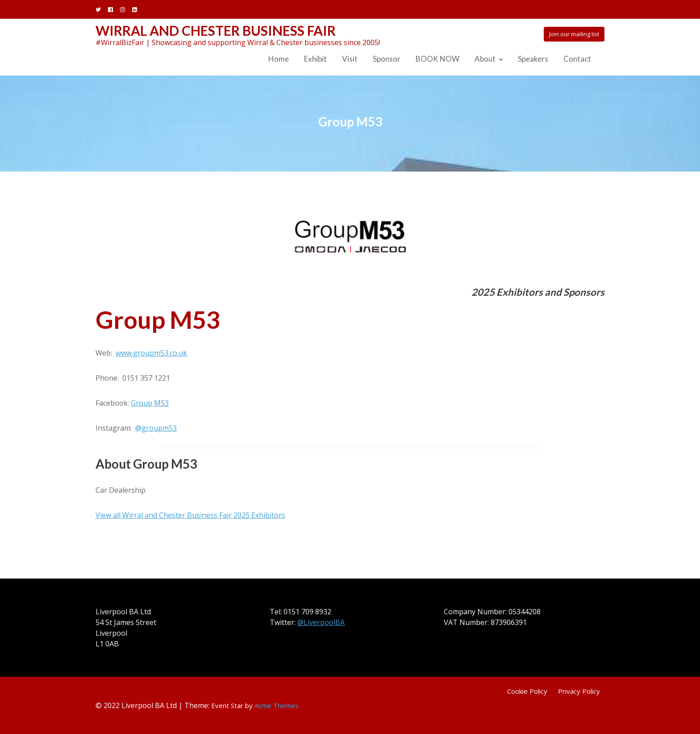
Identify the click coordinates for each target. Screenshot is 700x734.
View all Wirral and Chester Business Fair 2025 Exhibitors (190, 515)
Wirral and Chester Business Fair (216, 30)
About (485, 59)
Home (279, 59)
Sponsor (387, 59)
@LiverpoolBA (322, 622)
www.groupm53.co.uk (151, 353)
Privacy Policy (579, 691)
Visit (350, 59)
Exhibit (315, 59)
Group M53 (150, 403)
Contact (577, 59)
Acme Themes (277, 705)
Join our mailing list (574, 34)
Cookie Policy (527, 691)
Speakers (533, 59)
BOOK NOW (437, 59)
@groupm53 (156, 428)
